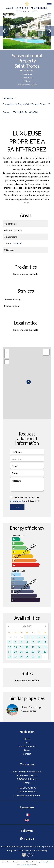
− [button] (7, 355)
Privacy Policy (47, 862)
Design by (27, 855)
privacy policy (18, 501)
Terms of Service (26, 865)
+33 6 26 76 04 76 (27, 788)
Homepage (8, 98)
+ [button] (7, 351)
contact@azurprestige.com (27, 795)
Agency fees (15, 850)
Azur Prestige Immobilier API (27, 772)
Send (17, 507)
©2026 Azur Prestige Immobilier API (20, 846)
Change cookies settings (36, 850)
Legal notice (47, 846)
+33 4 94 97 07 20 (27, 791)
